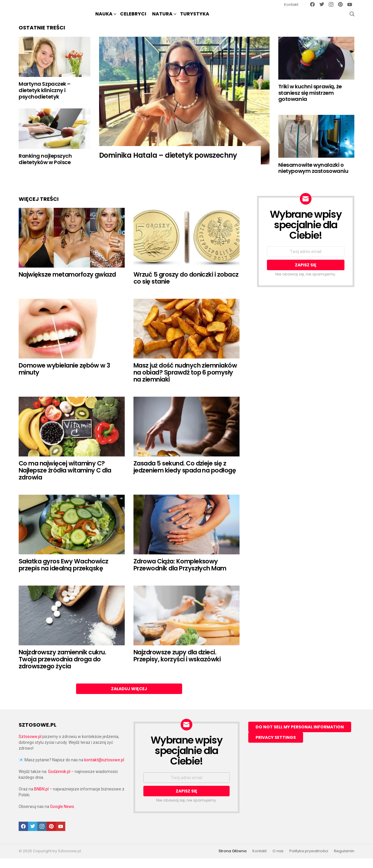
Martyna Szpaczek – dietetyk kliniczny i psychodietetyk (45, 100)
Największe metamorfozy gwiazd (67, 284)
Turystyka (195, 19)
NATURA (162, 19)
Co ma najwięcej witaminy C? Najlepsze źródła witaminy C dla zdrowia (65, 480)
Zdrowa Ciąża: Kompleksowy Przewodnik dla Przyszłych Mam (180, 574)
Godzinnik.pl (59, 781)
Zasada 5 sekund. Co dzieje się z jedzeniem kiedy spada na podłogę (185, 476)
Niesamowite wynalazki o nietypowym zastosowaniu (313, 178)
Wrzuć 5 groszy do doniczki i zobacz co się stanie (186, 288)
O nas (278, 861)
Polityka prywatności (309, 861)
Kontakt (291, 5)
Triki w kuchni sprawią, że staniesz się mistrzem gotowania (310, 102)
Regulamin (344, 861)
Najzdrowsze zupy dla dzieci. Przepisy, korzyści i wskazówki (177, 665)
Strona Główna (233, 861)
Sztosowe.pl (30, 746)
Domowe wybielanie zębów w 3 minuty (64, 378)
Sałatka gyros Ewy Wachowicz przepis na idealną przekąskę (64, 574)
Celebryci (133, 19)
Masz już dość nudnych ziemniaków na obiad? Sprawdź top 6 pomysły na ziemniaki (185, 382)
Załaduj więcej (129, 698)
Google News (62, 816)
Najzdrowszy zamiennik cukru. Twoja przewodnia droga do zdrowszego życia (62, 669)
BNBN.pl (41, 799)
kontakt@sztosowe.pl (104, 769)
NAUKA (104, 19)
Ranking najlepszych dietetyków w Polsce (45, 169)
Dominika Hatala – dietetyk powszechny (168, 165)
